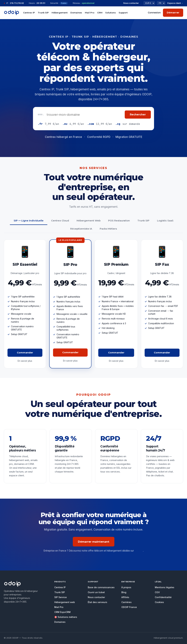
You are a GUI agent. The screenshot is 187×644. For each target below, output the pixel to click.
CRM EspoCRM (62, 612)
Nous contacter (131, 3)
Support (123, 13)
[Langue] (161, 3)
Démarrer (173, 13)
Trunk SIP (43, 13)
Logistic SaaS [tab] (165, 221)
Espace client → (175, 3)
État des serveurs (97, 602)
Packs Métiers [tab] (108, 229)
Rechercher (138, 115)
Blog (124, 592)
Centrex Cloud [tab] (60, 221)
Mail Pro (90, 13)
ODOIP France (129, 607)
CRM (100, 13)
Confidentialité (163, 597)
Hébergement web (65, 602)
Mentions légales (165, 587)
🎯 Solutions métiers (66, 617)
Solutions (111, 13)
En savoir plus (25, 361)
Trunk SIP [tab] (143, 221)
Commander (25, 353)
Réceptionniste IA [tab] (81, 229)
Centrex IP (29, 13)
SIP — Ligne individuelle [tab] (29, 221)
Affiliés (125, 597)
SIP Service (61, 597)
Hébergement (60, 13)
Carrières (126, 602)
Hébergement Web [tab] (89, 221)
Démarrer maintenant (94, 542)
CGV (157, 592)
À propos (126, 587)
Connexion (154, 13)
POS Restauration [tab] (119, 221)
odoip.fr (139, 551)
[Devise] (149, 3)
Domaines (76, 13)
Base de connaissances (101, 587)
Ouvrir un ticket (96, 592)
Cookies (159, 602)
